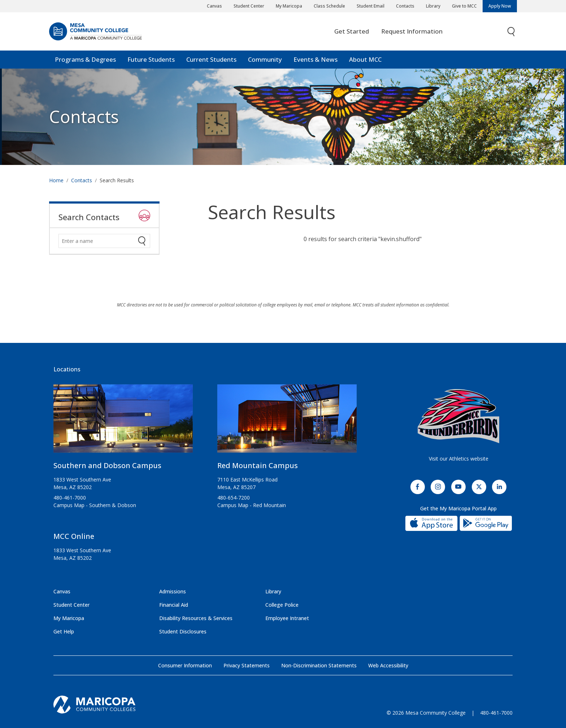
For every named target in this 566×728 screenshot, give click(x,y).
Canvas (214, 6)
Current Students (211, 59)
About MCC (365, 59)
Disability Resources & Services (196, 618)
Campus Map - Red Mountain (252, 505)
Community (265, 59)
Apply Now (500, 6)
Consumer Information (185, 665)
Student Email (371, 6)
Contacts (405, 6)
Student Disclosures (183, 631)
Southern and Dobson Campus (107, 465)
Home (56, 180)
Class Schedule (329, 6)
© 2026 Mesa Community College (426, 713)
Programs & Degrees (85, 59)
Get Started (352, 31)
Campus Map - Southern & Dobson (95, 505)
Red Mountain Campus (258, 465)
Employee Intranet (287, 618)
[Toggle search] (511, 32)
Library (433, 6)
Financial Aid (174, 605)
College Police (282, 605)
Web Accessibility (388, 665)
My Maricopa (289, 6)
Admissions (173, 591)
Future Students (151, 59)
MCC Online (74, 536)
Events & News (315, 59)
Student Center (249, 6)
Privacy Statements (247, 665)
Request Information (412, 31)
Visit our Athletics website (459, 459)
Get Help (64, 631)
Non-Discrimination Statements (319, 665)
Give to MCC (464, 6)
